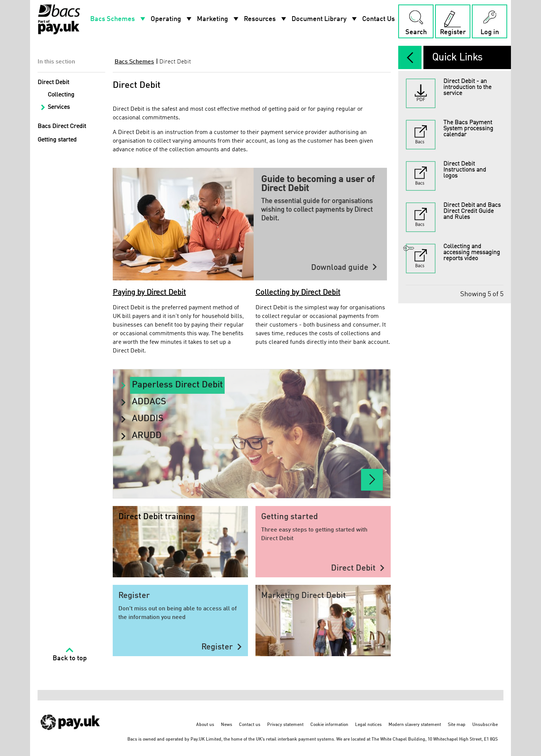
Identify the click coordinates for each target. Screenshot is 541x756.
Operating (172, 19)
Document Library (325, 19)
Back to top (70, 658)
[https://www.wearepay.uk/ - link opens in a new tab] (71, 727)
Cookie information (329, 725)
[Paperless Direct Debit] (372, 480)
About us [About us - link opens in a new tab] (205, 725)
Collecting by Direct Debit (298, 293)
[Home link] (59, 19)
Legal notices (368, 725)
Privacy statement (285, 725)
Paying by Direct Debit (149, 293)
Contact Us (379, 19)
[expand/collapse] (410, 57)
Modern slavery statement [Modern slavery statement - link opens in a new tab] (415, 725)
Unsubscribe (485, 725)
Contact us (250, 725)
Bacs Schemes (118, 19)
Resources (266, 19)
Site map (457, 725)
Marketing (218, 19)
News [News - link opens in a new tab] (227, 725)
